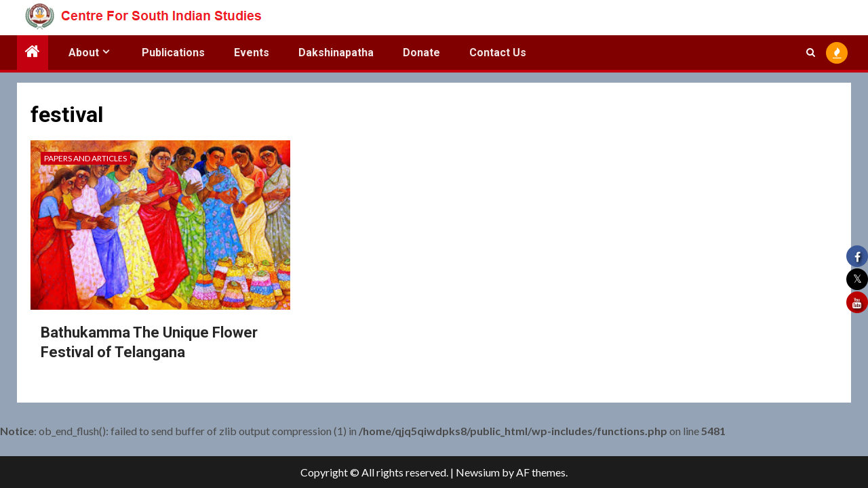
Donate (421, 53)
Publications (173, 53)
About (84, 53)
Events (252, 53)
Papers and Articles (85, 158)
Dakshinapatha (336, 53)
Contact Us (498, 53)
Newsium (478, 472)
